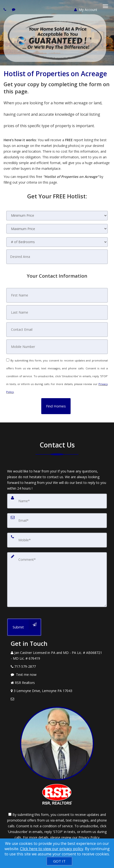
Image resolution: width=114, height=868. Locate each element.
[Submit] (24, 627)
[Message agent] (57, 675)
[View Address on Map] (57, 691)
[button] (56, 406)
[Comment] (57, 580)
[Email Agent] (57, 699)
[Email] (57, 521)
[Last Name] (57, 312)
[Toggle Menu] (105, 6)
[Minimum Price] (57, 216)
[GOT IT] (59, 861)
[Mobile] (57, 540)
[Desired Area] (57, 257)
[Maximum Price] (57, 229)
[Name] (57, 501)
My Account (86, 10)
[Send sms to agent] (14, 9)
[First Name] (57, 295)
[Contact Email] (57, 330)
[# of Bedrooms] (57, 242)
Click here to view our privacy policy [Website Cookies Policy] (52, 849)
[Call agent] (5, 9)
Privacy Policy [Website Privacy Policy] (89, 837)
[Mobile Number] (57, 347)
